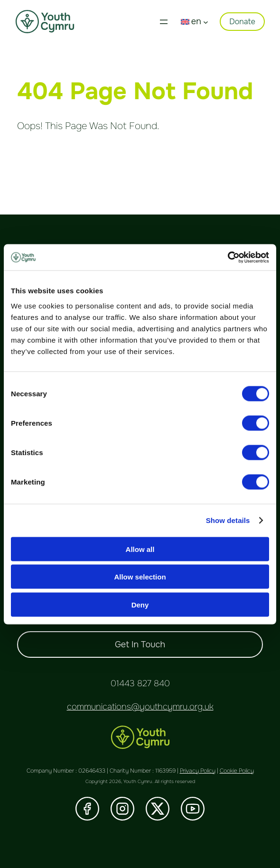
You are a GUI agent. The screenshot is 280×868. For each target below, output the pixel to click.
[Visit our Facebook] (87, 809)
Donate (242, 22)
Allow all (140, 549)
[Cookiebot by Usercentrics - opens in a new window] (228, 257)
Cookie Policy (237, 771)
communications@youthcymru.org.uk (140, 707)
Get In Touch (140, 644)
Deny (140, 604)
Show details (228, 520)
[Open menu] (164, 22)
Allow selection (140, 577)
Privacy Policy (198, 771)
